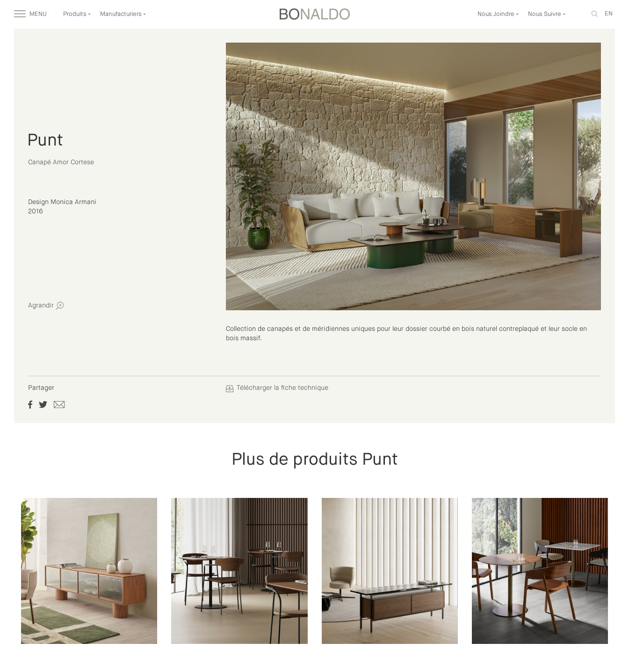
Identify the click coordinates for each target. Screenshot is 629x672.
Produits (77, 14)
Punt (45, 141)
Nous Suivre (547, 14)
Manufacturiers (123, 14)
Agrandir (46, 306)
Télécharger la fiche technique (277, 388)
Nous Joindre (498, 14)
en (609, 14)
